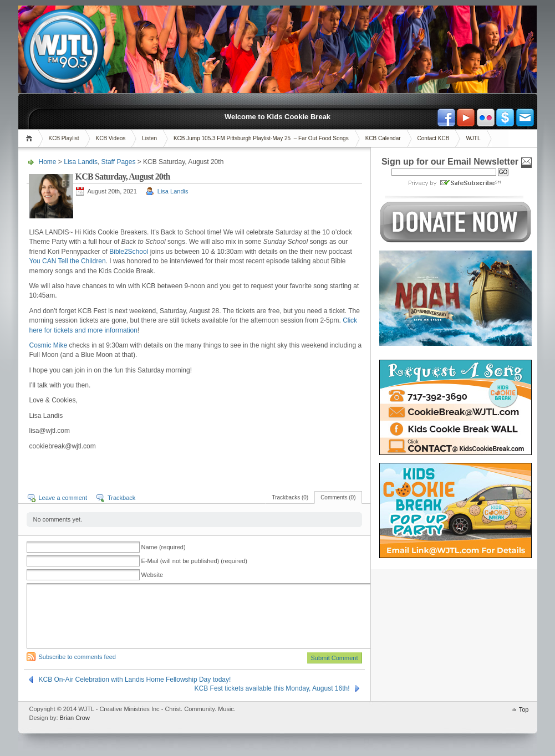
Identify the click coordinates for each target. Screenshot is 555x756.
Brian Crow (75, 718)
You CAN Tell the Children (68, 261)
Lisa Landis (81, 162)
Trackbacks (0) (290, 497)
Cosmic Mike (49, 345)
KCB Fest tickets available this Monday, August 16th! (272, 688)
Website (152, 575)
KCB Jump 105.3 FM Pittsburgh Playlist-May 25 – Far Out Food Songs (261, 138)
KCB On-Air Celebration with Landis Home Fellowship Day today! (135, 680)
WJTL (473, 138)
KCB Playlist (64, 138)
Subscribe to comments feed (77, 657)
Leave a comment (63, 498)
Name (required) (164, 547)
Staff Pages (119, 162)
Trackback (121, 498)
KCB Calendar (383, 138)
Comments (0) (338, 497)
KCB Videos (111, 138)
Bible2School (129, 252)
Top (524, 709)
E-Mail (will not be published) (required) (194, 561)
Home (31, 138)
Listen (149, 138)
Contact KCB (434, 138)
